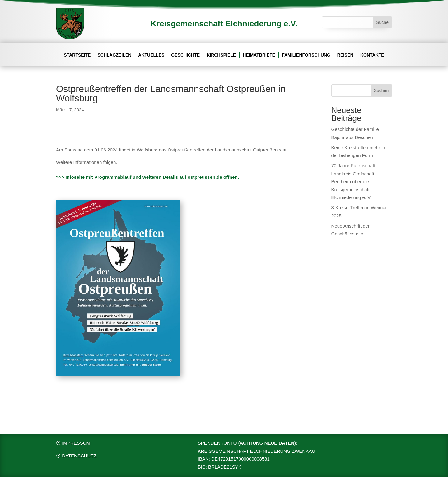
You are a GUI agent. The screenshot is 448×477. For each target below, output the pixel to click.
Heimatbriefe (259, 55)
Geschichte (185, 55)
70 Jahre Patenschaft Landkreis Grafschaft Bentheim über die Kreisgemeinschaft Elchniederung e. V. (353, 181)
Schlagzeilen (114, 55)
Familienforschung (306, 55)
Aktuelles (151, 55)
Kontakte (372, 55)
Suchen (381, 90)
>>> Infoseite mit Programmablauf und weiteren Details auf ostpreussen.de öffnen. (147, 177)
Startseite (77, 55)
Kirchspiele (221, 55)
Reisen (345, 55)
